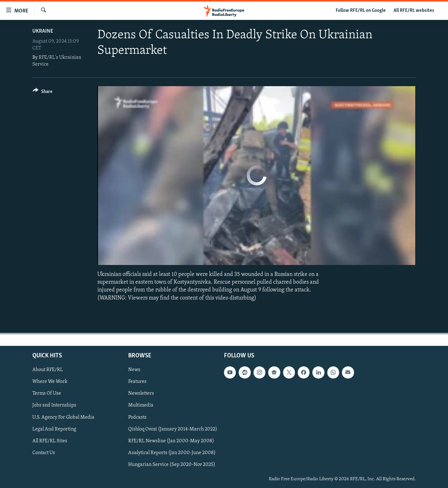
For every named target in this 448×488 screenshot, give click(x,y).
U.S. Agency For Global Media (63, 417)
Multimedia (141, 405)
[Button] (42, 93)
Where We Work (50, 382)
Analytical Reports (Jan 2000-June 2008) (172, 453)
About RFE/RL (48, 370)
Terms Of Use (47, 393)
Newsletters (141, 393)
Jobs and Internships (54, 405)
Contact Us (44, 453)
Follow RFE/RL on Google (361, 11)
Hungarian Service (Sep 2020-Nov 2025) (172, 465)
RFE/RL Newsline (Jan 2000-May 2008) (171, 441)
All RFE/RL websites (414, 11)
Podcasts (137, 417)
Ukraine (43, 31)
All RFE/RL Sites (50, 441)
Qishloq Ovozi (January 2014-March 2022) (173, 429)
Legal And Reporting (54, 429)
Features (137, 382)
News (134, 370)
